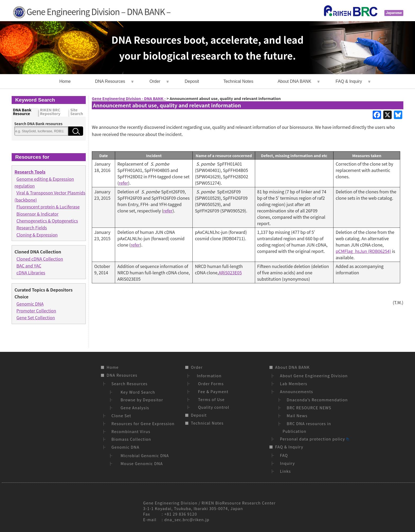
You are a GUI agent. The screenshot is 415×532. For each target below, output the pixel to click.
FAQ (284, 455)
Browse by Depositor (141, 400)
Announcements (297, 391)
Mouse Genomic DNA (141, 463)
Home (65, 81)
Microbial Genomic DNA (144, 455)
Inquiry (287, 463)
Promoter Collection (36, 311)
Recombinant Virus (131, 431)
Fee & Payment (212, 391)
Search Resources (129, 383)
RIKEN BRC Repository (50, 112)
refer (123, 183)
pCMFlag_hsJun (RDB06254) (363, 251)
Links (285, 471)
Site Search (76, 112)
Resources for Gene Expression (143, 423)
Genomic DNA (30, 304)
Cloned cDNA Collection (40, 259)
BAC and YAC (29, 266)
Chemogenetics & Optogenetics (47, 221)
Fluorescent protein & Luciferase (48, 207)
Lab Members (294, 383)
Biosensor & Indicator (37, 214)
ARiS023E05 (230, 272)
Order (155, 81)
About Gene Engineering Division (314, 376)
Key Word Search (137, 392)
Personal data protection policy (314, 439)
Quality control (212, 407)
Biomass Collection (131, 439)
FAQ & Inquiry (349, 81)
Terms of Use (210, 399)
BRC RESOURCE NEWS (309, 408)
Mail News (297, 415)
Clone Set (121, 415)
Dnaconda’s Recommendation (317, 400)
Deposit (192, 81)
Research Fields (32, 228)
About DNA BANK (294, 81)
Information (208, 376)
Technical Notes (238, 81)
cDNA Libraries (31, 272)
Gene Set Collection (36, 317)
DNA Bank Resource (22, 112)
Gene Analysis (134, 408)
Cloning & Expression (37, 235)
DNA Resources (110, 81)
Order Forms (210, 383)
